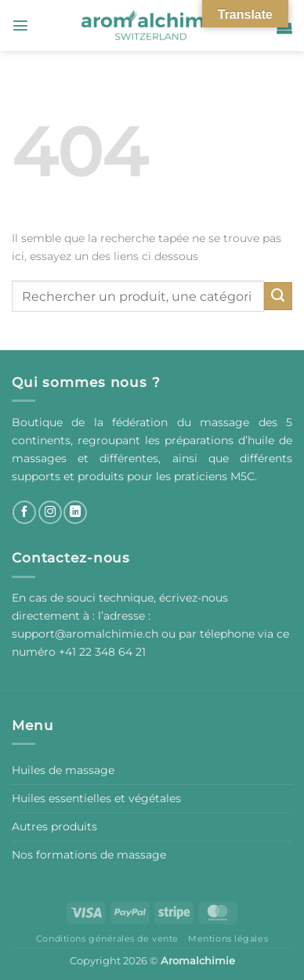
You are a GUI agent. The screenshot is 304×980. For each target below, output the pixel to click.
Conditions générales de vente (107, 938)
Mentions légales (228, 938)
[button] (20, 25)
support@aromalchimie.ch (87, 634)
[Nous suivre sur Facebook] (24, 512)
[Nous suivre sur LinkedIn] (75, 512)
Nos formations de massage (89, 855)
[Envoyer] (278, 296)
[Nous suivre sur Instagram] (50, 512)
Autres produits (54, 826)
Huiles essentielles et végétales (96, 798)
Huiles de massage (63, 770)
